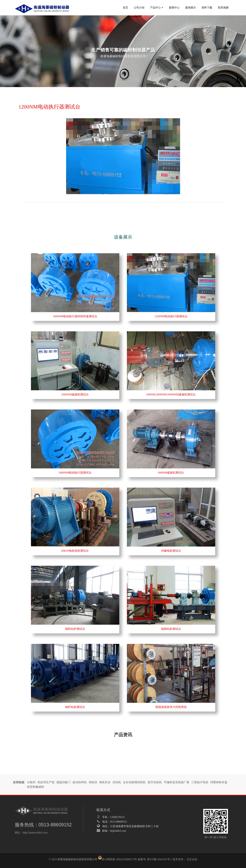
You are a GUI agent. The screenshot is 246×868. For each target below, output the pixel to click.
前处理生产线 (46, 782)
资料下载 (207, 8)
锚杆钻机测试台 (75, 707)
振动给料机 (80, 782)
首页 (125, 8)
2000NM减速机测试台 (75, 394)
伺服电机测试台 (171, 551)
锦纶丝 (93, 782)
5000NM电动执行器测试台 (75, 473)
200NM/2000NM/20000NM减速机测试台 (171, 394)
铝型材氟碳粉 (36, 787)
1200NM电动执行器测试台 (171, 316)
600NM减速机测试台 (171, 473)
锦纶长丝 (105, 782)
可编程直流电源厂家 (177, 782)
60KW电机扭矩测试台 (75, 551)
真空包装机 (155, 782)
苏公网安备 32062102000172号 (118, 858)
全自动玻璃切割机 (134, 782)
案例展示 (191, 8)
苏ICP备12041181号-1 (159, 859)
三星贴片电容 (200, 782)
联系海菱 (223, 8)
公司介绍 (139, 8)
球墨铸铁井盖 (219, 782)
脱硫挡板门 (64, 782)
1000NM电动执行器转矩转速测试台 (75, 316)
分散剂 (31, 782)
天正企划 (192, 859)
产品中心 (155, 8)
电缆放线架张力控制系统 (171, 707)
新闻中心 (174, 8)
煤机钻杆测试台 (75, 629)
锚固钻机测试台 (171, 629)
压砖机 (117, 782)
